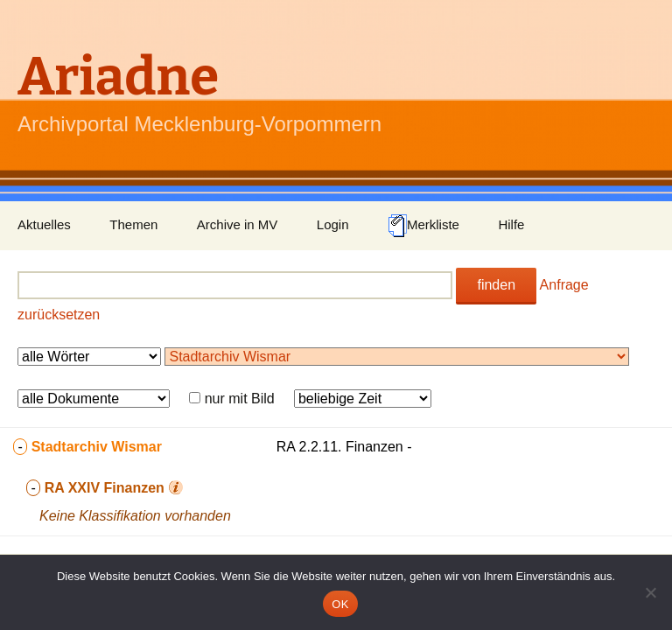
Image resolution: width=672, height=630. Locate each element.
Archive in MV (238, 224)
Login (333, 224)
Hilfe (511, 224)
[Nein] (650, 592)
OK (340, 604)
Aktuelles (44, 224)
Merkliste (423, 226)
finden (496, 285)
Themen (133, 224)
